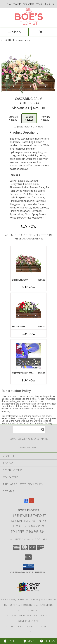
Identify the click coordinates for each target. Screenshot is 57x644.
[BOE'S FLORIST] (29, 24)
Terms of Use (29, 632)
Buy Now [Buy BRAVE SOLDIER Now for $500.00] (29, 334)
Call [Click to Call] (9, 641)
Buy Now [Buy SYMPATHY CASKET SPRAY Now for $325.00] (29, 380)
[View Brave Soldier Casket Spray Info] (28, 309)
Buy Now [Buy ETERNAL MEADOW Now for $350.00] (29, 287)
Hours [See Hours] (47, 641)
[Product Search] (29, 430)
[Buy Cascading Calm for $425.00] (29, 227)
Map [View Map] (29, 641)
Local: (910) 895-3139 (29, 526)
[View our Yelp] (31, 502)
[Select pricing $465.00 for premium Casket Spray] (45, 118)
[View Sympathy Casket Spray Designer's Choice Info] (28, 356)
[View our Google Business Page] (26, 502)
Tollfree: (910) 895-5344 (28, 532)
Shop (14, 32)
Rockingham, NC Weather (22, 616)
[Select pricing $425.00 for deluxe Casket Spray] (29, 118)
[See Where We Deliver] (29, 447)
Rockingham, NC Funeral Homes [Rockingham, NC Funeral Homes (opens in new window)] (20, 600)
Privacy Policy (15, 626)
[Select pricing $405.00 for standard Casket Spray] (13, 118)
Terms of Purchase (38, 626)
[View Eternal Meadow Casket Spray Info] (28, 263)
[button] (28, 567)
